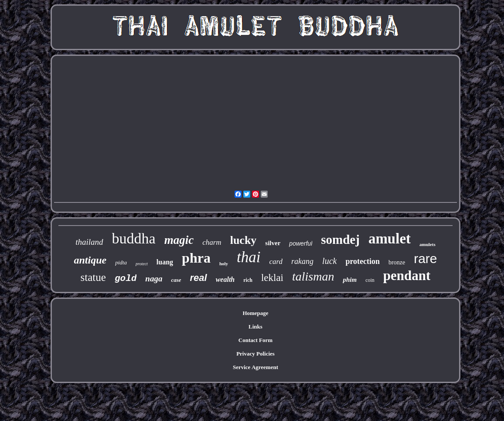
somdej (340, 240)
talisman (313, 276)
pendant (407, 276)
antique (90, 260)
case (176, 280)
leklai (272, 278)
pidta (121, 262)
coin (370, 280)
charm (212, 242)
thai (249, 257)
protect (142, 264)
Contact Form (255, 340)
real (199, 278)
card (276, 262)
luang (165, 262)
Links (255, 327)
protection (363, 261)
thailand (89, 242)
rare (425, 258)
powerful (301, 243)
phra (196, 258)
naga (154, 279)
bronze (397, 262)
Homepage (255, 313)
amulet (390, 239)
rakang (302, 261)
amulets (427, 244)
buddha (134, 238)
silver (273, 243)
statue (93, 277)
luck (329, 261)
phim (350, 280)
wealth (225, 279)
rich (248, 280)
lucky (243, 240)
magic (179, 240)
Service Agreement (255, 367)
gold (126, 279)
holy (224, 264)
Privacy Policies (255, 354)
